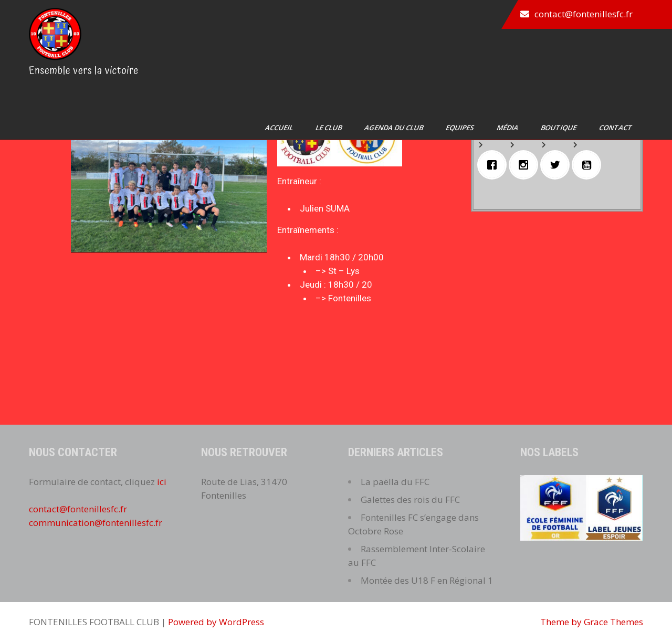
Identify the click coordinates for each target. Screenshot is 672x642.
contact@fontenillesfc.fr (584, 14)
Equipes (461, 128)
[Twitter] (558, 165)
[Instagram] (526, 165)
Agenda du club (395, 128)
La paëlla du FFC (395, 482)
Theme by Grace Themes (592, 622)
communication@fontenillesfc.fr (96, 523)
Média (508, 128)
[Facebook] (495, 165)
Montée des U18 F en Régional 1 (427, 580)
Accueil (280, 128)
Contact (616, 128)
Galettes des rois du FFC (410, 499)
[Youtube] (589, 165)
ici (162, 482)
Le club (329, 128)
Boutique (559, 128)
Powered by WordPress (216, 622)
